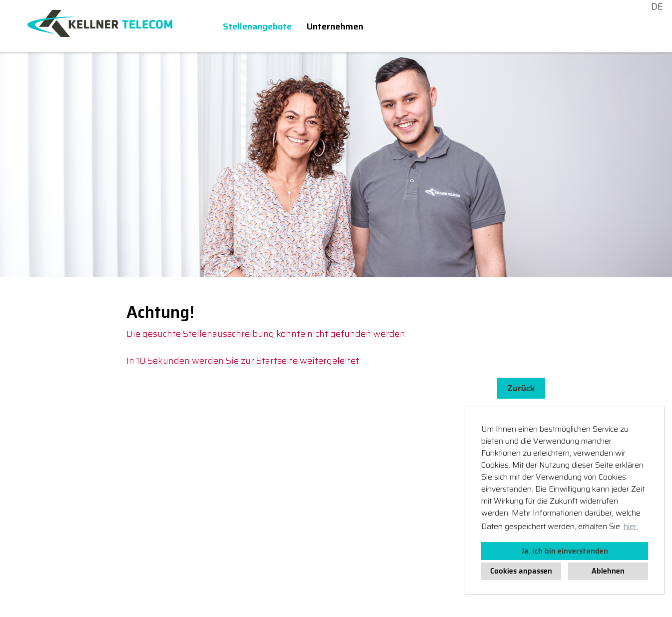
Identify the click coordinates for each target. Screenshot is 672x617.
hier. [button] (631, 526)
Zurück (521, 388)
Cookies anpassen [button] (521, 571)
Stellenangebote (257, 26)
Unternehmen (335, 26)
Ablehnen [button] (608, 571)
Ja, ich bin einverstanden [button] (565, 551)
